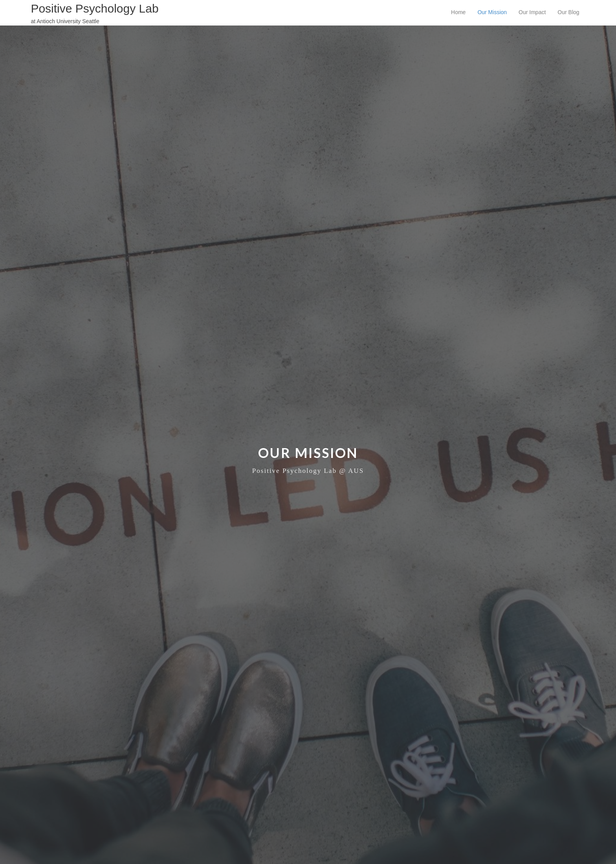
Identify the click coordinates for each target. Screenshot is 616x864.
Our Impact (532, 12)
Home (458, 12)
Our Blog (568, 12)
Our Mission (492, 12)
